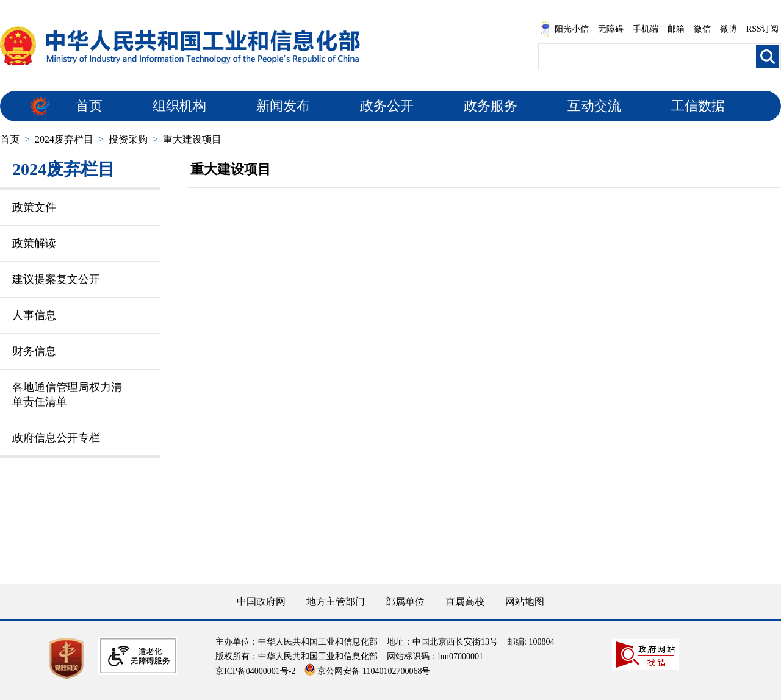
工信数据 (698, 106)
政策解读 (34, 243)
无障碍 (611, 29)
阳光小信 (564, 29)
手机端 (646, 29)
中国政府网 (261, 602)
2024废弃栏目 (64, 139)
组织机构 (179, 106)
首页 (89, 106)
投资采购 (128, 139)
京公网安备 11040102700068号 (367, 671)
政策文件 (34, 207)
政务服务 (491, 106)
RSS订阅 (762, 29)
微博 (729, 29)
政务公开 (387, 106)
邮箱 (676, 29)
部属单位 (405, 602)
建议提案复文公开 (56, 279)
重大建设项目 (192, 139)
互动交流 (594, 106)
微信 (702, 29)
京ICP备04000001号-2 (255, 671)
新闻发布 (283, 106)
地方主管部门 (336, 602)
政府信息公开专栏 (56, 438)
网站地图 (525, 602)
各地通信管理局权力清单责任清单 (67, 395)
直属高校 (465, 602)
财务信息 (34, 351)
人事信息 (34, 315)
